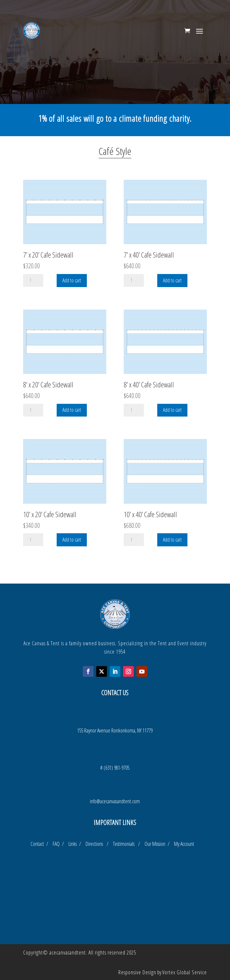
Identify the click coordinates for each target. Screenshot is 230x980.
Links (73, 844)
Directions (96, 844)
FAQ (57, 844)
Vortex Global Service (185, 972)
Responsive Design (137, 972)
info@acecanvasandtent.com (115, 801)
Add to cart (72, 280)
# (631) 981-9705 (115, 768)
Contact (38, 844)
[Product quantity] (33, 280)
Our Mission (156, 844)
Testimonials (126, 844)
